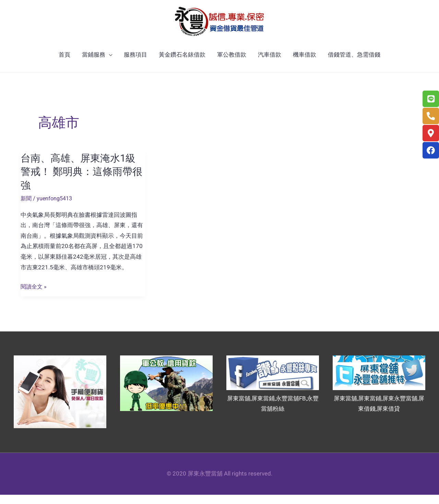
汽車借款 (270, 65)
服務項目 (135, 65)
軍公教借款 (232, 65)
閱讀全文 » (34, 296)
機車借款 (305, 65)
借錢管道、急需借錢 (354, 65)
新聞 (26, 208)
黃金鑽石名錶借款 (182, 65)
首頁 (64, 65)
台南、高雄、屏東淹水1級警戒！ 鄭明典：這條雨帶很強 (80, 181)
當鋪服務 (94, 65)
